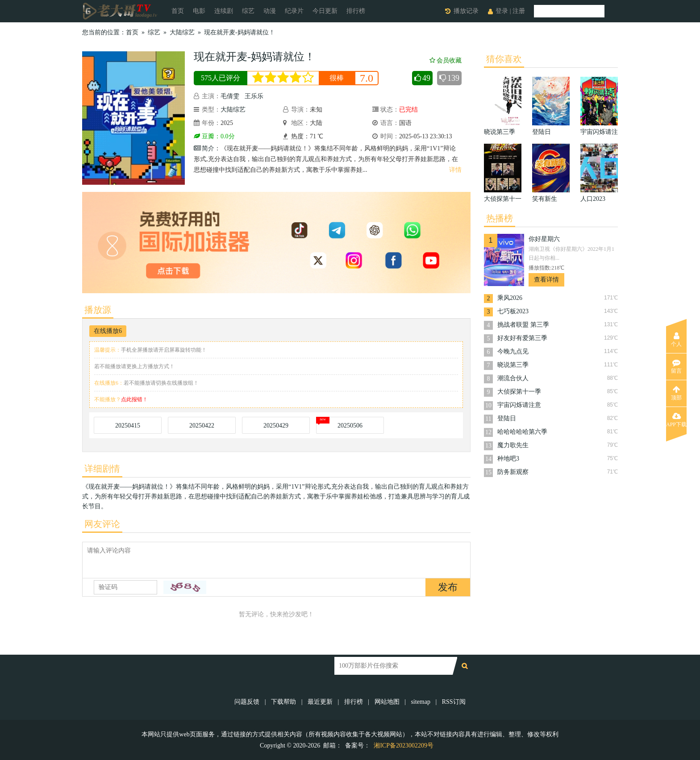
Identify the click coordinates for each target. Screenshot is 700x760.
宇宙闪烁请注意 (519, 405)
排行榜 (356, 11)
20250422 (202, 426)
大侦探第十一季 (519, 392)
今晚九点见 (513, 351)
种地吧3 (508, 459)
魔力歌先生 (513, 445)
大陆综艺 (182, 32)
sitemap (421, 702)
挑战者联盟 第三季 (523, 325)
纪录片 (294, 11)
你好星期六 (544, 239)
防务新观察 (513, 472)
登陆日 (507, 418)
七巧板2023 (513, 311)
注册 (519, 11)
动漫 (270, 11)
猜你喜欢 (504, 59)
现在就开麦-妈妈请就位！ (240, 32)
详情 (455, 170)
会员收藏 (446, 60)
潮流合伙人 (513, 378)
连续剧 (224, 11)
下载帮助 (283, 702)
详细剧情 (102, 469)
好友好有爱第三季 (522, 338)
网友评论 (102, 524)
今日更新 (325, 11)
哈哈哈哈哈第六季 (522, 432)
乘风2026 (510, 298)
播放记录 (466, 11)
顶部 (676, 393)
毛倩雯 (230, 96)
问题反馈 (248, 702)
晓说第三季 (513, 365)
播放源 (98, 310)
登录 (502, 11)
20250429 (276, 426)
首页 (178, 11)
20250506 (350, 426)
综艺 (248, 11)
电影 (199, 11)
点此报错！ (134, 399)
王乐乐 (254, 96)
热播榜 (500, 218)
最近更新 (320, 702)
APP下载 (676, 420)
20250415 (128, 426)
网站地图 (387, 702)
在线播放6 (108, 331)
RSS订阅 (454, 702)
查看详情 (546, 280)
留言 (676, 366)
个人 (676, 340)
